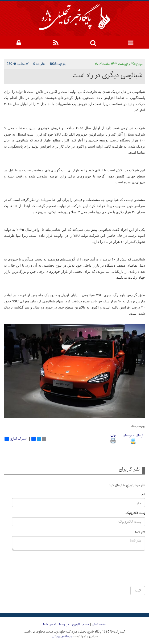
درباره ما (64, 625)
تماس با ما (49, 625)
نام (143, 494)
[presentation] (99, 570)
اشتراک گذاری (16, 439)
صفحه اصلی (99, 625)
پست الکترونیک (135, 513)
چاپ (113, 438)
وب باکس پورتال (62, 636)
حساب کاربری (80, 625)
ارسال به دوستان (133, 438)
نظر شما (140, 533)
